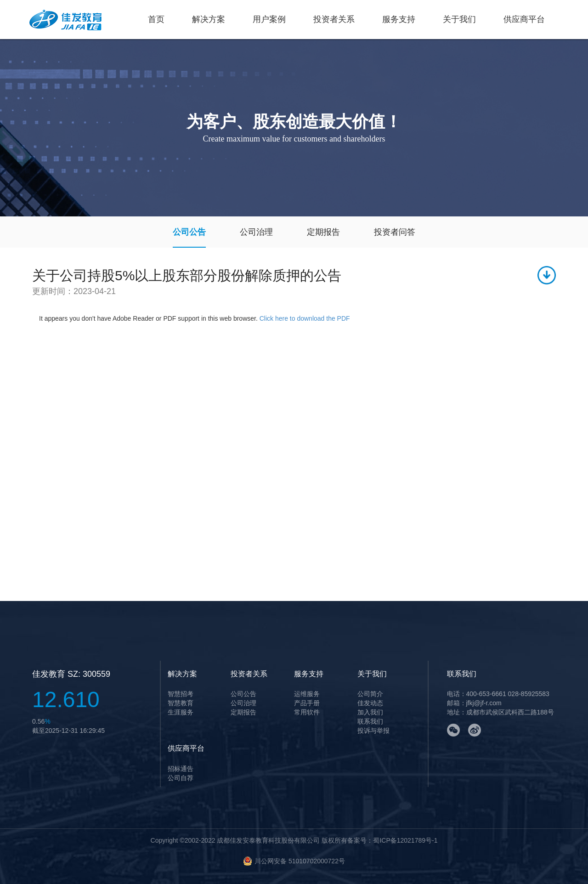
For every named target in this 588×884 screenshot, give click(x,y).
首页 (156, 19)
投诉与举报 (373, 731)
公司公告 (189, 232)
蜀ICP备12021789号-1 (405, 840)
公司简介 (370, 694)
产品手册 (307, 703)
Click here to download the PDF (305, 318)
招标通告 (181, 769)
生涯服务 (181, 712)
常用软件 (307, 712)
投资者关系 (334, 19)
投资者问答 (395, 232)
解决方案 (209, 19)
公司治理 (256, 232)
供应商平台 (524, 19)
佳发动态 (370, 703)
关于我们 (459, 19)
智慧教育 (181, 703)
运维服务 (307, 694)
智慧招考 (181, 694)
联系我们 (370, 721)
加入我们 (370, 712)
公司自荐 (181, 778)
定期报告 (323, 232)
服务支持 (399, 19)
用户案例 (269, 19)
